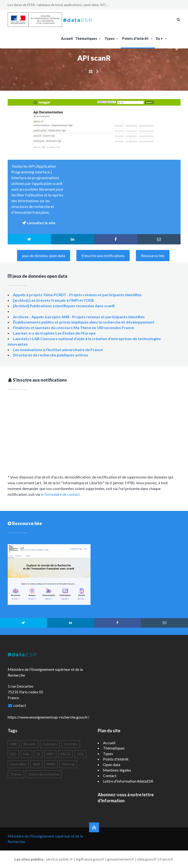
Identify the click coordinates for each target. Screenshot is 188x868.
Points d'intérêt (138, 38)
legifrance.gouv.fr (90, 859)
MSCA (65, 754)
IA (38, 754)
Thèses (16, 774)
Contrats (71, 744)
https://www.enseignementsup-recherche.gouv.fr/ (49, 717)
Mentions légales (117, 770)
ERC (13, 754)
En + (162, 38)
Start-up (68, 764)
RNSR (51, 764)
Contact (110, 776)
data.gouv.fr (147, 859)
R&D (36, 764)
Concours (50, 744)
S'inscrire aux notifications (103, 256)
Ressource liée (153, 256)
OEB (80, 754)
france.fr (167, 859)
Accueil (67, 38)
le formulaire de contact (60, 494)
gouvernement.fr (121, 859)
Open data (18, 764)
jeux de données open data (44, 256)
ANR (14, 744)
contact (20, 705)
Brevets (30, 744)
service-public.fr (59, 859)
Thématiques (89, 38)
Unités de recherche (44, 774)
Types (112, 38)
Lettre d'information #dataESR (128, 781)
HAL (27, 754)
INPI (50, 754)
